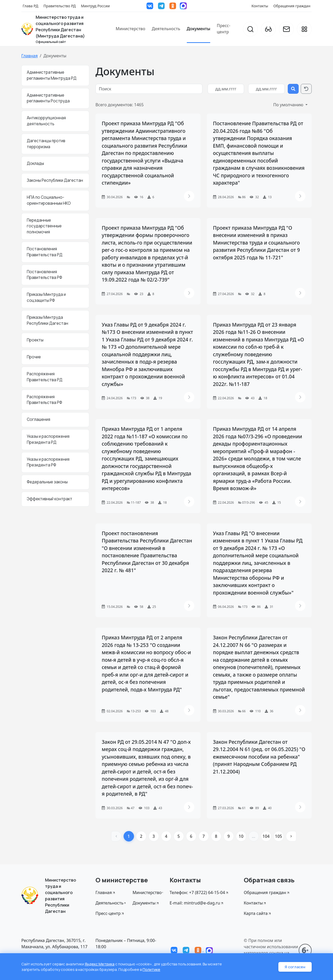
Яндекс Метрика (100, 964)
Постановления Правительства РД (45, 252)
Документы (199, 29)
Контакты (260, 6)
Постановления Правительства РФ (44, 275)
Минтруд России (95, 6)
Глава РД (30, 6)
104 (266, 836)
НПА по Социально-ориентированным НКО (49, 200)
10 (241, 836)
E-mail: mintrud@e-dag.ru (197, 903)
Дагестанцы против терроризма (46, 144)
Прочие (34, 357)
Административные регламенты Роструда (48, 98)
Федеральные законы (47, 482)
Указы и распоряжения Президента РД (48, 439)
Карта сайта (258, 913)
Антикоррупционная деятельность (46, 121)
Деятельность (166, 29)
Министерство (130, 29)
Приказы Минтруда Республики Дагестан (47, 320)
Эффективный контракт (50, 499)
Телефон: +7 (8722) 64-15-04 (199, 892)
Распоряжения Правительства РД (45, 377)
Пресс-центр (223, 29)
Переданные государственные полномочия (44, 226)
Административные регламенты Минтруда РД (52, 75)
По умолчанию (289, 105)
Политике (151, 969)
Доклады (35, 163)
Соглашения (39, 419)
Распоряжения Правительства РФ (44, 400)
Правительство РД (60, 6)
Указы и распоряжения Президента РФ (48, 462)
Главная (30, 56)
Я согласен (295, 967)
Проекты (35, 340)
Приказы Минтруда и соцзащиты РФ (46, 297)
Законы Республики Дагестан (55, 180)
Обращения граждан (292, 6)
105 (278, 836)
